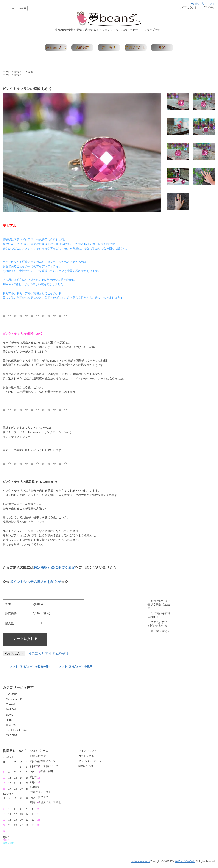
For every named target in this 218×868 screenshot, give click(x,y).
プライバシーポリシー (157, 768)
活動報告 (80, 794)
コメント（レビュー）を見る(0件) (28, 667)
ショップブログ (84, 804)
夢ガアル (19, 72)
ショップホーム (84, 758)
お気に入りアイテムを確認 (48, 653)
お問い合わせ (83, 763)
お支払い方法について (88, 768)
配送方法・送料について (89, 774)
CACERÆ (12, 735)
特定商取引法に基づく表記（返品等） (159, 604)
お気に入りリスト (86, 799)
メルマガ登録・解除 (87, 779)
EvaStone (12, 694)
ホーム (7, 72)
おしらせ (80, 789)
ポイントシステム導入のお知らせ (35, 582)
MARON (11, 710)
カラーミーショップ (141, 864)
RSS (147, 774)
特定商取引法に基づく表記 (54, 567)
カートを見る (152, 763)
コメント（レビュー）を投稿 (74, 667)
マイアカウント (188, 8)
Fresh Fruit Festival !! (18, 730)
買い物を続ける (161, 631)
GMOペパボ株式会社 (185, 864)
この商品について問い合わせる (159, 624)
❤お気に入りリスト (203, 4)
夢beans (80, 784)
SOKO (10, 715)
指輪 (31, 72)
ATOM (155, 774)
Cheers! (11, 704)
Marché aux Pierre (17, 699)
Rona (9, 720)
